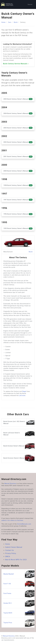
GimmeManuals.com (24, 524)
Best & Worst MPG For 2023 (16, 560)
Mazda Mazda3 (19, 574)
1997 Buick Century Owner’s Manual (18, 200)
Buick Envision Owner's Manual (19, 458)
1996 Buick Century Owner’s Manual (18, 214)
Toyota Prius (19, 623)
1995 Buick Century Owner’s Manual (18, 228)
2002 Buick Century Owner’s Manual (18, 142)
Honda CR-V (19, 603)
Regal (24, 391)
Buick (16, 22)
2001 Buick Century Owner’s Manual (18, 157)
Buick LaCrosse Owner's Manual (19, 434)
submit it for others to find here (12, 520)
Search (30, 4)
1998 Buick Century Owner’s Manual (18, 185)
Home (3, 22)
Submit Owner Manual (14, 547)
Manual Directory (10, 484)
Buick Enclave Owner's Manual (19, 446)
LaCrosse (22, 395)
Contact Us (10, 550)
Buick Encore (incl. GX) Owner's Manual (19, 423)
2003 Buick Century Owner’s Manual (18, 128)
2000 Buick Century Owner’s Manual (18, 171)
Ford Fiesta (19, 593)
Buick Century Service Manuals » (16, 64)
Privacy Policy (11, 553)
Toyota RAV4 (19, 613)
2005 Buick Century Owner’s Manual (18, 99)
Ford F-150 (19, 584)
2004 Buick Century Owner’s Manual (18, 113)
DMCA (8, 557)
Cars (10, 22)
